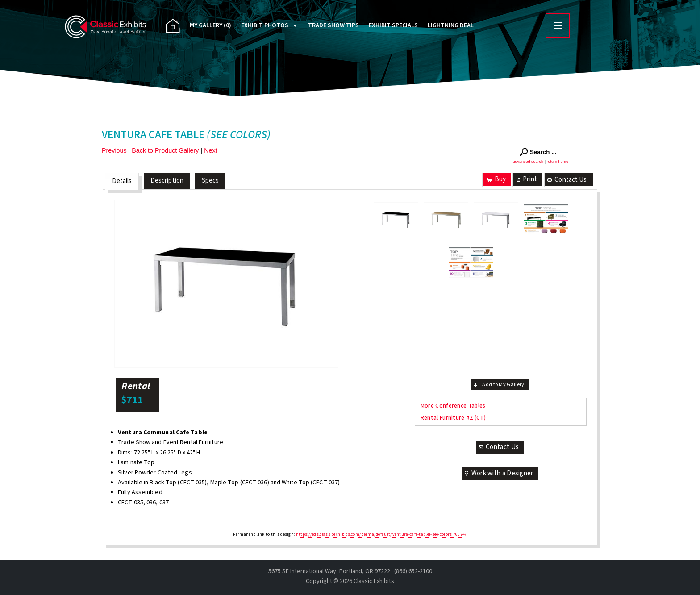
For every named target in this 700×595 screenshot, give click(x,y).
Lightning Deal (451, 25)
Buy (496, 179)
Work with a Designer (498, 473)
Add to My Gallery (498, 385)
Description (167, 181)
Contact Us (567, 180)
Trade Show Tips (333, 25)
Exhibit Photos (265, 25)
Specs (210, 181)
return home (557, 162)
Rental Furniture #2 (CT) (453, 418)
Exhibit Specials (393, 25)
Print (526, 179)
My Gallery (210, 25)
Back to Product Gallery (165, 150)
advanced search (528, 162)
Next (210, 150)
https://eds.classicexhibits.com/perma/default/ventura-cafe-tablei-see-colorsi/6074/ (381, 534)
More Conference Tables (453, 406)
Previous (114, 150)
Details (122, 181)
